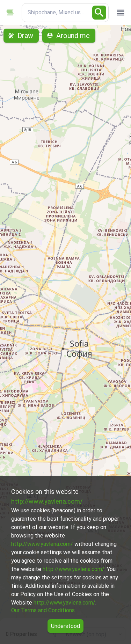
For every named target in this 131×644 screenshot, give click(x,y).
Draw (21, 36)
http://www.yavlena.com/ (47, 501)
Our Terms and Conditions (43, 610)
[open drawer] (121, 13)
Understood (65, 626)
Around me (69, 36)
